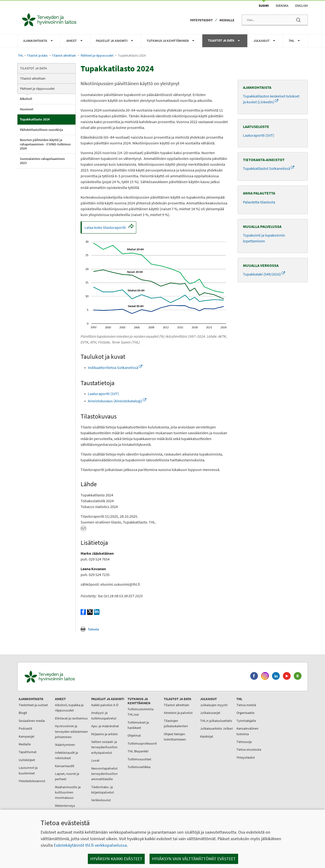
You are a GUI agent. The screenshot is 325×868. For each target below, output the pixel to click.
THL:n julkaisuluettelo (216, 721)
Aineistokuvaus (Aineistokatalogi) (117, 401)
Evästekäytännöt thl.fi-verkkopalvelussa (90, 845)
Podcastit (25, 728)
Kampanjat (26, 736)
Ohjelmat (134, 735)
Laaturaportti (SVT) (103, 394)
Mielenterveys (65, 806)
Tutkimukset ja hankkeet (138, 725)
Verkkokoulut (101, 800)
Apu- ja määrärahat (105, 726)
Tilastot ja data (37, 56)
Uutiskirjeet (27, 760)
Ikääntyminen (65, 745)
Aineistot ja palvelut (178, 713)
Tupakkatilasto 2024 (35, 119)
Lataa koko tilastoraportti (109, 229)
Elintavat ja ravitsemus (71, 718)
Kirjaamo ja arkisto (105, 734)
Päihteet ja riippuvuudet (97, 56)
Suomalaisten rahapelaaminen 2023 (42, 161)
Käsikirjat (207, 736)
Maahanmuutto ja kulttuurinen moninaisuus (68, 792)
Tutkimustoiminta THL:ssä (140, 712)
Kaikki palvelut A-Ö (105, 705)
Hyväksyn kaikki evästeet (116, 859)
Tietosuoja (244, 742)
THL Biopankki (138, 751)
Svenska (282, 6)
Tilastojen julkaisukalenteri (176, 723)
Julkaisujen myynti (214, 705)
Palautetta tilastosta (259, 202)
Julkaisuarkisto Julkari (216, 728)
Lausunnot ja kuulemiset (28, 770)
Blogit (23, 713)
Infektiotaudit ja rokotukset (66, 755)
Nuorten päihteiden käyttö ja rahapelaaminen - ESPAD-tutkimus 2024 (45, 144)
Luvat (95, 760)
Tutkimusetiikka (139, 767)
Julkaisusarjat (210, 713)
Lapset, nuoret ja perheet (67, 776)
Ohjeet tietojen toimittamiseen (175, 737)
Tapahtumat (28, 752)
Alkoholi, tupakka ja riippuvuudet (69, 708)
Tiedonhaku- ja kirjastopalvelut (103, 790)
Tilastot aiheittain (64, 56)
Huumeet (27, 109)
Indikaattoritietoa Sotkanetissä (115, 367)
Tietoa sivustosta (249, 749)
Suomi (264, 6)
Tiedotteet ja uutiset (33, 705)
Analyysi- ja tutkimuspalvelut (104, 715)
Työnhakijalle (246, 721)
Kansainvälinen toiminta (247, 731)
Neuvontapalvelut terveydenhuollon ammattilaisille (104, 774)
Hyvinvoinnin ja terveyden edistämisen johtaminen (71, 731)
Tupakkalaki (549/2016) (264, 274)
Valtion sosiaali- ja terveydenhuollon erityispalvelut (104, 747)
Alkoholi (26, 99)
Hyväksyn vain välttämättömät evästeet (194, 859)
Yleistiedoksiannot (32, 781)
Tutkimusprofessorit (142, 743)
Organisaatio (246, 713)
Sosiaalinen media (32, 721)
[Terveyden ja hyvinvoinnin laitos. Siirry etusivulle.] (71, 677)
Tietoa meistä (246, 705)
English (302, 6)
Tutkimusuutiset (139, 759)
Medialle (227, 20)
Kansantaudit (65, 766)
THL (21, 56)
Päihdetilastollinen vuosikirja (41, 130)
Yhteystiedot (201, 20)
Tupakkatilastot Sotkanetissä (269, 168)
